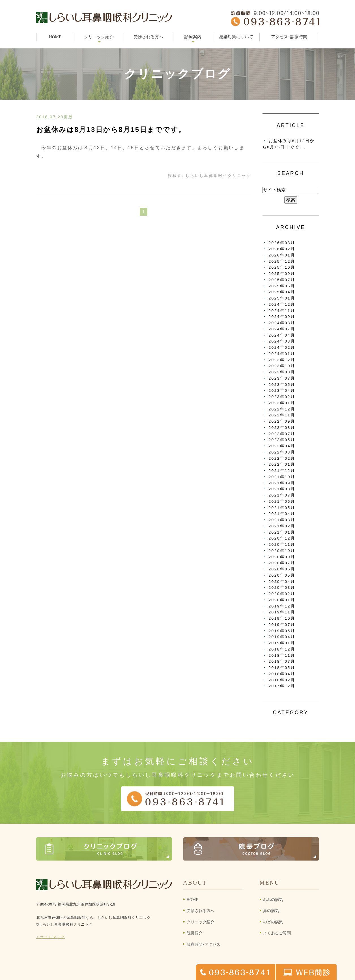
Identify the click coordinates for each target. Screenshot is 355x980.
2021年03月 (282, 520)
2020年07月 (282, 563)
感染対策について (236, 37)
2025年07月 (282, 280)
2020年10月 (282, 551)
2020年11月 (282, 544)
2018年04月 (282, 674)
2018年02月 (282, 680)
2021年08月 (282, 489)
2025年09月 (282, 274)
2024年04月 (282, 335)
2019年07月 (282, 625)
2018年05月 (282, 668)
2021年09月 (282, 483)
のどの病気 (273, 922)
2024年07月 (282, 329)
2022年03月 (282, 452)
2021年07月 (282, 495)
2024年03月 (282, 341)
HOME (55, 37)
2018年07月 (282, 661)
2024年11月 (282, 311)
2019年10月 (282, 618)
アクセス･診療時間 (289, 37)
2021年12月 (282, 471)
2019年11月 (282, 612)
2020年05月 (282, 575)
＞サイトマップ (51, 937)
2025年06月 (282, 286)
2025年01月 (282, 298)
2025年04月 (282, 292)
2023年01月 (282, 403)
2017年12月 (282, 686)
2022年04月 (282, 446)
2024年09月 (282, 317)
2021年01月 (282, 532)
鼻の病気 (271, 911)
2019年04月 (282, 637)
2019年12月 (282, 606)
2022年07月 (282, 434)
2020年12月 (282, 538)
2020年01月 (282, 600)
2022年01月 (282, 464)
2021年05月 (282, 508)
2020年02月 (282, 594)
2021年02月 (282, 526)
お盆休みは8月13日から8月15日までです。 (111, 130)
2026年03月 (282, 243)
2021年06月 (282, 501)
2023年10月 (282, 366)
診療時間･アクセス (204, 944)
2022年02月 (282, 458)
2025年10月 (282, 267)
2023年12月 (282, 360)
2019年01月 (282, 643)
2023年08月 (282, 372)
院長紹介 (195, 933)
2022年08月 (282, 428)
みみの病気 (273, 900)
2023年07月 (282, 378)
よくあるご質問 (277, 933)
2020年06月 (282, 569)
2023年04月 (282, 390)
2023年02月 (282, 397)
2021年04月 (282, 514)
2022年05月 (282, 440)
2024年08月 (282, 323)
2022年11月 (282, 415)
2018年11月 (282, 655)
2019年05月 (282, 631)
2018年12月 (282, 649)
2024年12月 (282, 304)
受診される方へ (148, 37)
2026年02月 (282, 249)
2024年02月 (282, 347)
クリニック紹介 (201, 922)
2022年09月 (282, 421)
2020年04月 (282, 582)
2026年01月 (282, 255)
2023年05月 (282, 385)
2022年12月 (282, 409)
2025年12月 (282, 261)
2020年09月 (282, 557)
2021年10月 (282, 477)
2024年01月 (282, 354)
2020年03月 (282, 588)
